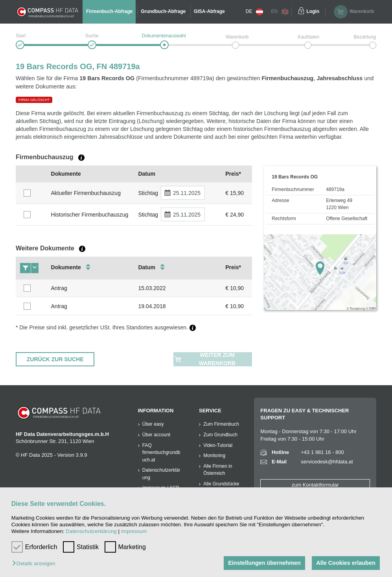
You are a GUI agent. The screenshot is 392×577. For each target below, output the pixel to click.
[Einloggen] (301, 12)
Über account (156, 435)
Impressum (134, 531)
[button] (36, 564)
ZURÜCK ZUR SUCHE (55, 359)
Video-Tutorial (218, 445)
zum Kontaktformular (315, 485)
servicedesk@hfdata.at (327, 462)
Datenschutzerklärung (91, 531)
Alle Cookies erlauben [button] (346, 563)
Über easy (153, 424)
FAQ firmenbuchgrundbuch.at (161, 453)
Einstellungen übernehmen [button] (264, 563)
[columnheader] (31, 174)
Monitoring (214, 456)
